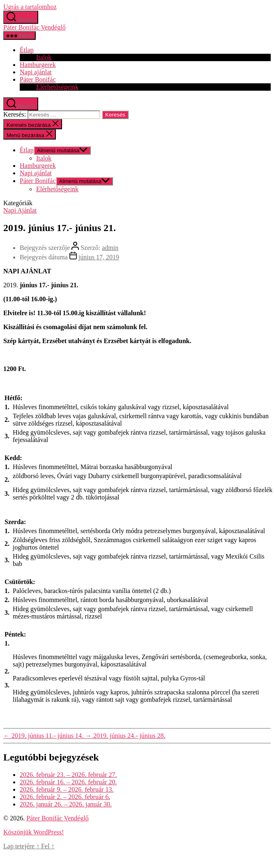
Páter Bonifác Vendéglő (35, 27)
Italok (44, 57)
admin (110, 248)
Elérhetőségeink (57, 87)
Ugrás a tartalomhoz (30, 7)
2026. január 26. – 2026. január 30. (66, 804)
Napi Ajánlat (20, 210)
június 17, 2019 (99, 257)
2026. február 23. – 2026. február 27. (68, 775)
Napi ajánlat (36, 72)
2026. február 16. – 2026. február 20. (68, 782)
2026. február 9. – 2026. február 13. (67, 789)
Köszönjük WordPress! (33, 832)
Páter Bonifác (38, 79)
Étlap (27, 50)
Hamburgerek (38, 65)
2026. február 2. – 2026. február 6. (65, 797)
